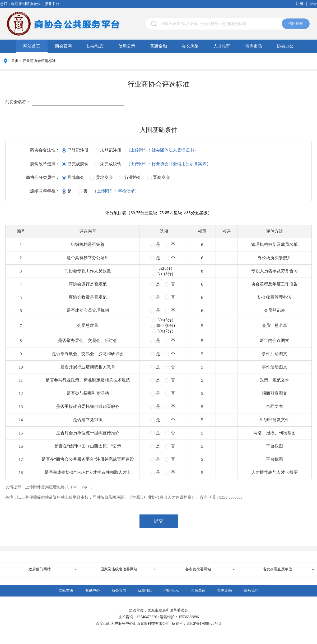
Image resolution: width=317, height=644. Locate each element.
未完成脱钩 (111, 164)
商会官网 (63, 46)
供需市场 (254, 46)
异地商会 (104, 177)
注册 (300, 4)
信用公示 (127, 46)
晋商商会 (161, 177)
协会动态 (95, 46)
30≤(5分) (165, 320)
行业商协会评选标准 (39, 61)
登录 (313, 4)
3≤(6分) (165, 268)
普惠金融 (158, 46)
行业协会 (133, 177)
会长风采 (190, 46)
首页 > (17, 61)
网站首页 (32, 46)
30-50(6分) (165, 325)
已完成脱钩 (78, 164)
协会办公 (285, 46)
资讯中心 (92, 591)
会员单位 (198, 591)
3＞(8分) (166, 274)
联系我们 (251, 591)
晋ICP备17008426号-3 (204, 624)
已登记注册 (78, 150)
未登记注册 (111, 150)
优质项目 (145, 591)
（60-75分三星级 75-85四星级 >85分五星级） (169, 213)
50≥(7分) (165, 331)
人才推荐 (222, 46)
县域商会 (76, 177)
